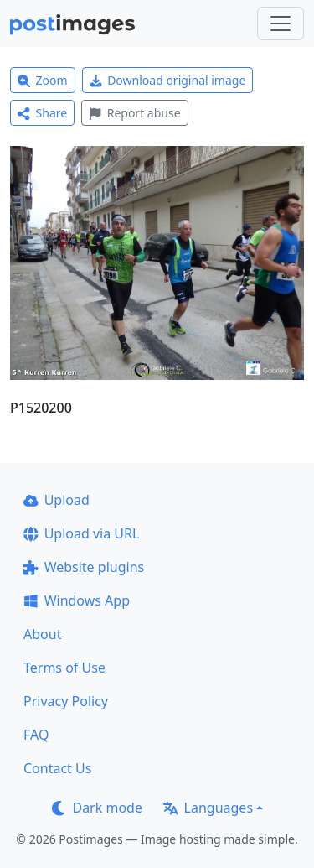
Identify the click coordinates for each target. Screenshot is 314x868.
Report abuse (134, 113)
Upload (57, 500)
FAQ (36, 735)
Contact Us (57, 768)
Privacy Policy (66, 701)
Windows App (77, 600)
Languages (208, 808)
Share (42, 113)
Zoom (43, 80)
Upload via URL (81, 533)
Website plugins (84, 567)
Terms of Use (64, 668)
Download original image (168, 80)
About (42, 634)
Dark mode (97, 808)
